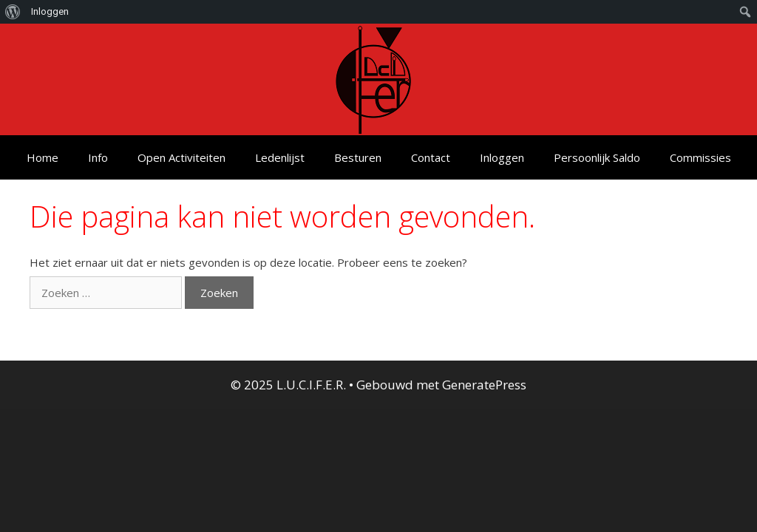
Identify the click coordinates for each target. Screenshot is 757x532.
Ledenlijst (280, 157)
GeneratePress (484, 385)
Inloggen (502, 157)
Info (98, 157)
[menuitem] (13, 12)
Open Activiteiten (181, 157)
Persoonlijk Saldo (597, 157)
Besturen (358, 157)
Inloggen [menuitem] (50, 11)
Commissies (700, 157)
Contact (431, 157)
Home (43, 157)
